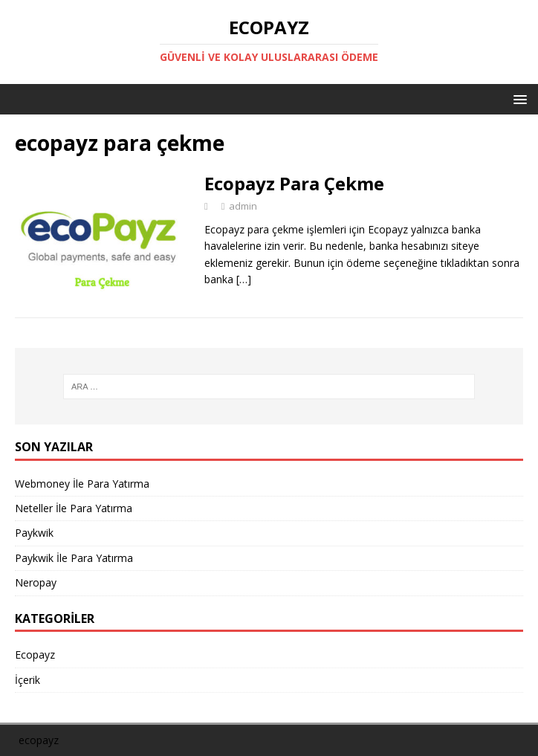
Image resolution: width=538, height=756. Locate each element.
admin (243, 206)
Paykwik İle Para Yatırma (74, 558)
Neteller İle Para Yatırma (74, 508)
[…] (244, 279)
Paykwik (34, 533)
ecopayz (39, 740)
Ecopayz (35, 655)
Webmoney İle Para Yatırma (82, 484)
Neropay (36, 582)
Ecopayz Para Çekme (294, 183)
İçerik (27, 680)
